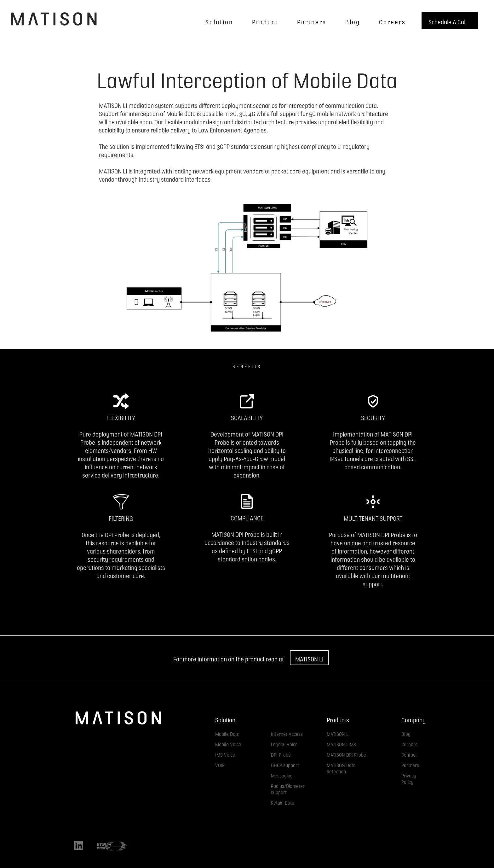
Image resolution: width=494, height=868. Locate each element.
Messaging (282, 774)
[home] (54, 19)
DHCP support (285, 764)
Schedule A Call (448, 21)
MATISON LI (309, 658)
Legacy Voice (284, 743)
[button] (218, 21)
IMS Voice (225, 754)
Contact (409, 754)
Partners (410, 764)
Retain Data (283, 802)
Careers (409, 743)
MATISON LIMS (341, 743)
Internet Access (287, 733)
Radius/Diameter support (288, 788)
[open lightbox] (247, 278)
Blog (406, 733)
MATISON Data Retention (341, 767)
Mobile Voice (228, 743)
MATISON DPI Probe (346, 754)
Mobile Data (227, 733)
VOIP (220, 764)
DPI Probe (281, 754)
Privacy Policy (409, 778)
